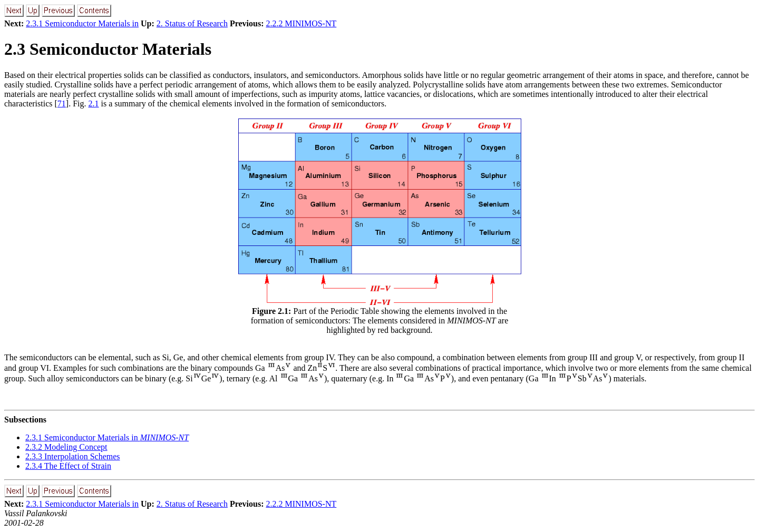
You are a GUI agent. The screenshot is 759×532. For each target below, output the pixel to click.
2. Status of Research (192, 23)
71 (62, 104)
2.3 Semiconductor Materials (108, 49)
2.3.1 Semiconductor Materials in (82, 23)
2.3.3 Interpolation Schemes (73, 456)
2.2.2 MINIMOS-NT (301, 23)
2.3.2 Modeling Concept (66, 447)
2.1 (94, 104)
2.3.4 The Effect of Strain (68, 466)
